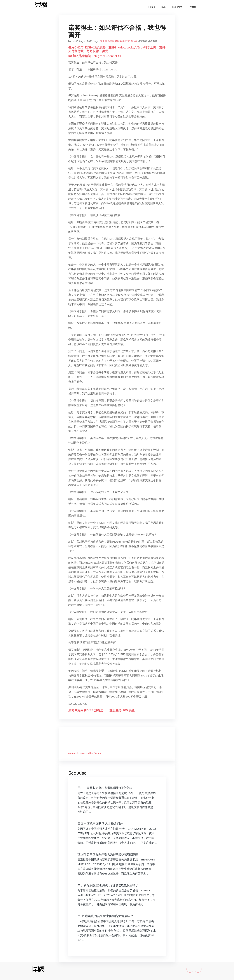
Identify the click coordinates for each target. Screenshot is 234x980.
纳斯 (122, 41)
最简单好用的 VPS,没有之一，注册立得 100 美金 (101, 710)
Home (152, 7)
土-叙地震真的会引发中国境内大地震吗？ (105, 916)
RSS (163, 7)
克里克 (104, 41)
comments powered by (85, 753)
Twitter (192, 7)
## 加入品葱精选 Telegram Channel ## (95, 56)
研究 (128, 41)
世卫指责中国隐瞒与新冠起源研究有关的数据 (108, 854)
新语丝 (134, 41)
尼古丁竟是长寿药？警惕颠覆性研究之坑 (105, 788)
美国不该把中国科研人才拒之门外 (100, 823)
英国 (117, 41)
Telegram (177, 7)
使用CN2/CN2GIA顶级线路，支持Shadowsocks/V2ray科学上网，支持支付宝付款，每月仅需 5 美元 (117, 49)
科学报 (111, 41)
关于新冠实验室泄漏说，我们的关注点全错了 (108, 885)
